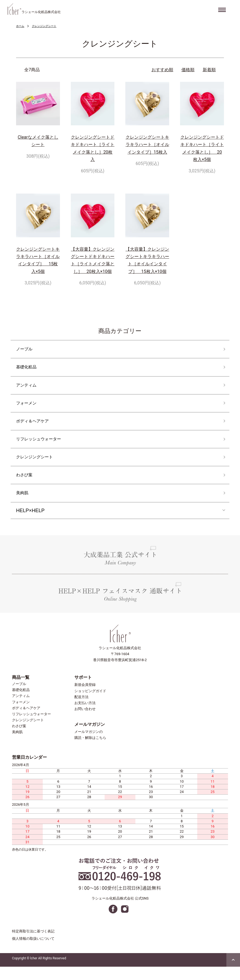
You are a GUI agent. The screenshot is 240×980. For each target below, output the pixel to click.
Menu (223, 8)
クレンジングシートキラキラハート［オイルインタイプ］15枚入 (147, 144)
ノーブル (26, 350)
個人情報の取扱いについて (33, 952)
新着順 (209, 70)
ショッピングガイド (90, 704)
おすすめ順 (162, 70)
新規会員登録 (85, 698)
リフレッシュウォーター (43, 447)
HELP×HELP (30, 524)
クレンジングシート (48, 26)
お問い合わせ (85, 722)
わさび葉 (26, 486)
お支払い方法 (85, 716)
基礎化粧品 (28, 369)
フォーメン (28, 408)
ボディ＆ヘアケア (36, 428)
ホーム (21, 26)
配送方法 (81, 710)
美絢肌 (23, 505)
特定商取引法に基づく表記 (33, 945)
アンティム (28, 389)
